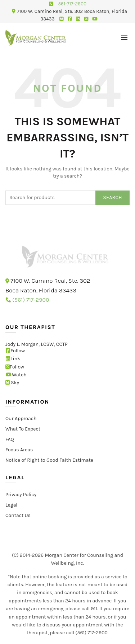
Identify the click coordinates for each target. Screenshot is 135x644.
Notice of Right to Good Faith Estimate (49, 460)
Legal (11, 505)
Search (112, 198)
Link (13, 359)
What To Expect (23, 429)
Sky (12, 383)
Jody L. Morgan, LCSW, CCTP (37, 344)
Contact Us (18, 515)
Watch (16, 375)
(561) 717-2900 (31, 300)
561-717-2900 (72, 4)
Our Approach (21, 419)
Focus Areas (19, 450)
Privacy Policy (21, 494)
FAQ (10, 439)
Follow (15, 350)
